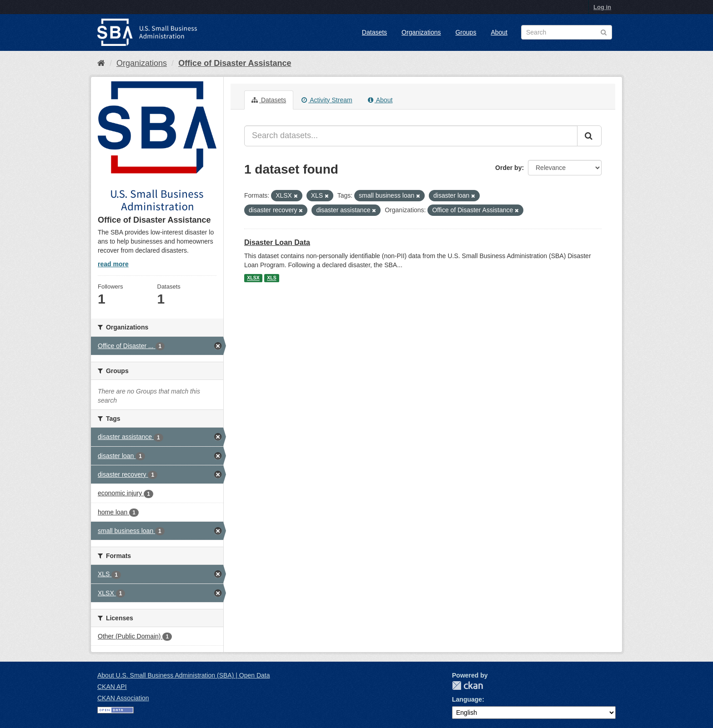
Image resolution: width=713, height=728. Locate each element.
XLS (271, 278)
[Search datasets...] (411, 136)
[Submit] (589, 136)
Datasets (374, 32)
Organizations (421, 32)
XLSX (253, 278)
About (499, 32)
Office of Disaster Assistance (235, 63)
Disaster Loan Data (277, 242)
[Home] (101, 63)
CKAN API (112, 687)
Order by (508, 168)
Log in (602, 7)
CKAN (467, 686)
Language (467, 699)
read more (113, 264)
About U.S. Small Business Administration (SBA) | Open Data (183, 675)
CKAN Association (123, 698)
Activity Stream (327, 100)
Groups (466, 32)
